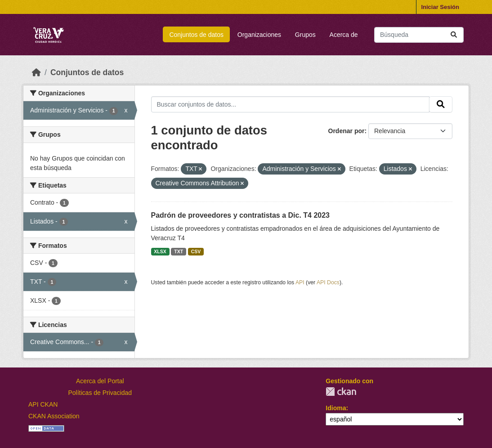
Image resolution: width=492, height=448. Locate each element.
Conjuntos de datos (196, 35)
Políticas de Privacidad (100, 393)
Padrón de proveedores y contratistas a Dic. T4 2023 (241, 215)
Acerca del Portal (100, 381)
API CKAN (43, 404)
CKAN (341, 392)
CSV (196, 251)
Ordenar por (347, 131)
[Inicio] (36, 72)
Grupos (305, 35)
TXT (179, 251)
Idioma (336, 408)
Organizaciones (259, 35)
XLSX (160, 251)
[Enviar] (454, 35)
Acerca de (344, 35)
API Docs (328, 282)
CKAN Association (54, 416)
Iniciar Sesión (440, 7)
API (300, 282)
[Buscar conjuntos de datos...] (419, 35)
